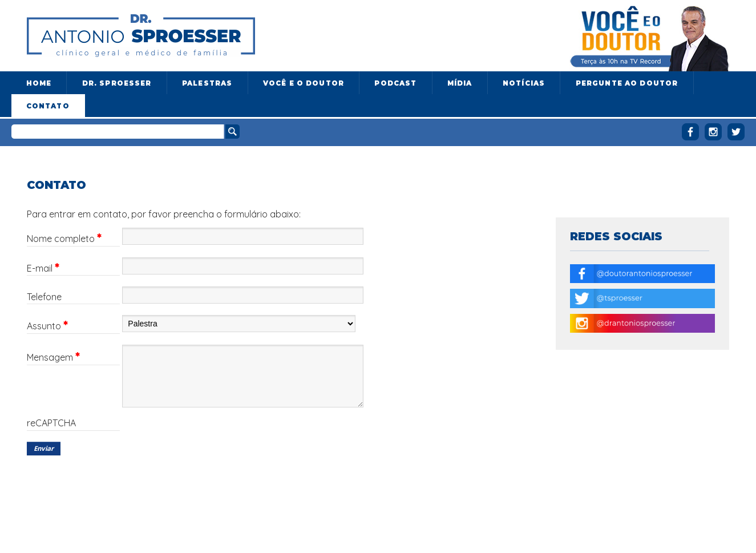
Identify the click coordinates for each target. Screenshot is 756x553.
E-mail (43, 268)
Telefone (44, 297)
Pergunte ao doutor (627, 83)
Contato (48, 106)
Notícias (524, 83)
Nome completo (64, 239)
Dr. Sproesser (117, 83)
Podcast (395, 83)
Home (39, 83)
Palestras (207, 83)
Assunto (47, 326)
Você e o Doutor (304, 83)
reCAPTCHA (51, 423)
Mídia (460, 83)
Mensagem (53, 357)
